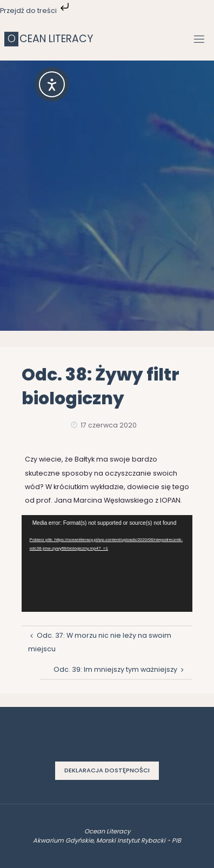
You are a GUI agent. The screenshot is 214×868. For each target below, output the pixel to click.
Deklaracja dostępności (107, 770)
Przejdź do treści (36, 11)
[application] (107, 563)
